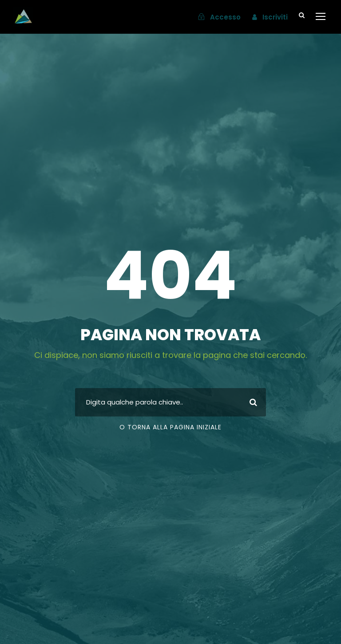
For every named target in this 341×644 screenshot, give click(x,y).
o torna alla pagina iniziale (170, 427)
